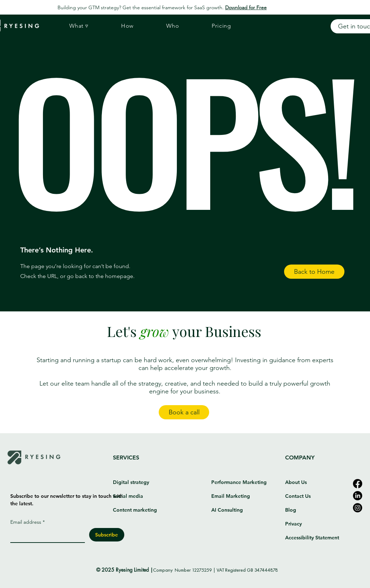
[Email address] (45, 535)
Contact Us (298, 496)
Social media (129, 496)
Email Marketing (231, 496)
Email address (28, 522)
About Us (296, 482)
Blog (291, 510)
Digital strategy (131, 482)
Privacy (293, 524)
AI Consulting (227, 510)
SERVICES (126, 458)
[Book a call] (184, 412)
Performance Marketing (239, 482)
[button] (79, 26)
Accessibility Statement (312, 538)
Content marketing (135, 510)
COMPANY (300, 458)
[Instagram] (358, 508)
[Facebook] (358, 484)
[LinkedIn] (358, 496)
